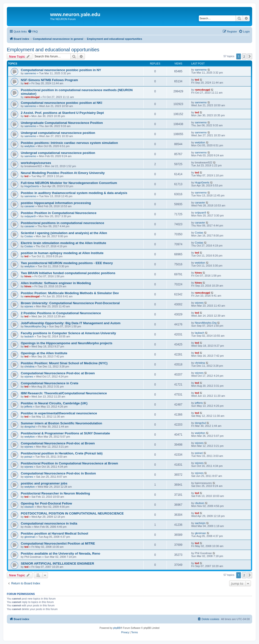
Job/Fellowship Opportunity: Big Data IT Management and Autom (71, 323)
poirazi (28, 457)
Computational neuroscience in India (49, 523)
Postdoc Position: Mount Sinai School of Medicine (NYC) (64, 363)
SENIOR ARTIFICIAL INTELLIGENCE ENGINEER (57, 563)
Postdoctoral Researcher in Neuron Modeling (55, 493)
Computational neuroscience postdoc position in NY (61, 70)
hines (28, 276)
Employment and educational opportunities (53, 50)
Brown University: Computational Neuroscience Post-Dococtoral (70, 303)
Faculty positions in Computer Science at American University (68, 333)
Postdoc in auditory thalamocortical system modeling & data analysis (74, 193)
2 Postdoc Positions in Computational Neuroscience (61, 313)
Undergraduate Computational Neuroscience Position (62, 123)
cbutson (29, 507)
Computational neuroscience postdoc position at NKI (62, 103)
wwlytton (30, 146)
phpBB (117, 628)
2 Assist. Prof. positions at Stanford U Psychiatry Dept (62, 113)
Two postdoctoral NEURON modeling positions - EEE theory (67, 263)
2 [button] (244, 56)
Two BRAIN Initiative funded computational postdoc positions (68, 273)
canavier (30, 206)
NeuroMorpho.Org (35, 326)
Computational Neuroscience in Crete (50, 383)
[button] (250, 56)
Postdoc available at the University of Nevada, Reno (61, 553)
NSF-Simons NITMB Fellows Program (49, 80)
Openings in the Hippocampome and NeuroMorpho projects (67, 343)
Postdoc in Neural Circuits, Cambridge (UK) (54, 403)
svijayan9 (30, 216)
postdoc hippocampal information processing (56, 203)
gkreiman (30, 537)
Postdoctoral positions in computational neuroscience (62, 223)
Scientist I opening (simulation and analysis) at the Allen (64, 233)
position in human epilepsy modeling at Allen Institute (62, 253)
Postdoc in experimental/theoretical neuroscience (59, 413)
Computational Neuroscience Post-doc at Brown (58, 373)
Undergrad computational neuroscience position (58, 133)
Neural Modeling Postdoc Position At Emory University (63, 173)
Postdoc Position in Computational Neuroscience (59, 213)
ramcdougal (32, 97)
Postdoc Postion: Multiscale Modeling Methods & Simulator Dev (70, 293)
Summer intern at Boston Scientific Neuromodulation (62, 423)
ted (27, 83)
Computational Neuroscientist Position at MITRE (58, 543)
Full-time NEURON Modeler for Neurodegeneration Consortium (69, 183)
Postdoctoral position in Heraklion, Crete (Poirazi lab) (62, 453)
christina (29, 366)
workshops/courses (36, 163)
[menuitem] (33, 32)
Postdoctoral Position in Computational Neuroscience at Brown (69, 463)
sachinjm (200, 523)
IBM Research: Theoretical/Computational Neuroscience (64, 393)
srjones (29, 306)
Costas (29, 236)
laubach (29, 336)
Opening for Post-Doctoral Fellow (46, 503)
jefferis (28, 407)
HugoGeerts (32, 186)
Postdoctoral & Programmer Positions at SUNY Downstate (65, 433)
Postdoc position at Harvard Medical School (55, 533)
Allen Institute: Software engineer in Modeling (56, 283)
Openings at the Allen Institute (44, 353)
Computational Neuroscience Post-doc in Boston (58, 473)
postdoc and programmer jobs (44, 483)
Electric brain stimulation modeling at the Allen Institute (63, 243)
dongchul (30, 427)
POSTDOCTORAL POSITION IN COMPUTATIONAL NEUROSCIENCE (72, 513)
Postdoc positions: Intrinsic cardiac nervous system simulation (69, 143)
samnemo (30, 73)
